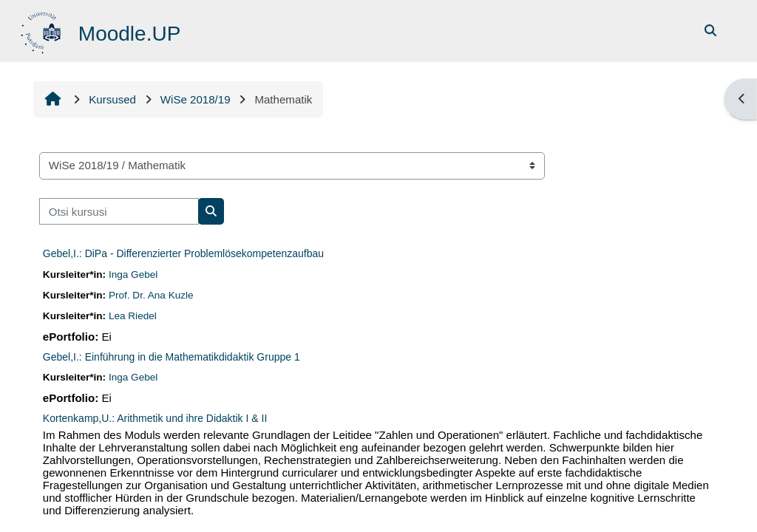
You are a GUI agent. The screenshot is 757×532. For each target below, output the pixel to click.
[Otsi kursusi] (119, 212)
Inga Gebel (133, 274)
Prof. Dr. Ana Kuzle (151, 295)
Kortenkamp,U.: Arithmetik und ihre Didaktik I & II (155, 418)
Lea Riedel (133, 316)
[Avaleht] (43, 30)
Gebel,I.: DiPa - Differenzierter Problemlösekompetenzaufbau (183, 253)
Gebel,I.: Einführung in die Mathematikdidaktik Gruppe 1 (172, 357)
